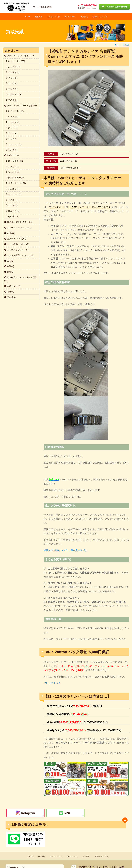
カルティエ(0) (14, 94)
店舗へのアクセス (100, 17)
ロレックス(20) (14, 161)
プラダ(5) (12, 89)
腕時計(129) (11, 155)
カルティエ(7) (14, 194)
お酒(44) (10, 233)
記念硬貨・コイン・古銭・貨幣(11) (21, 279)
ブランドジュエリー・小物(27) (21, 106)
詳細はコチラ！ (52, 683)
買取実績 (126, 45)
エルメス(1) (13, 211)
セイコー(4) (13, 200)
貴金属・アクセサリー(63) (18, 222)
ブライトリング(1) (16, 183)
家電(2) (9, 272)
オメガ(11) (12, 167)
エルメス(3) (13, 122)
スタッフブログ (53, 17)
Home (117, 45)
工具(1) (9, 261)
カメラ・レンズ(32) (15, 239)
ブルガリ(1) (13, 189)
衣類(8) (9, 266)
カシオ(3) (12, 205)
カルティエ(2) (14, 144)
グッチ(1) (12, 128)
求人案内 (84, 17)
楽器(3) (9, 292)
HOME (27, 17)
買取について (70, 17)
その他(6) (12, 150)
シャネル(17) (13, 67)
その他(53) (12, 216)
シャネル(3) (13, 117)
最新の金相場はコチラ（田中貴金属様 (64, 550)
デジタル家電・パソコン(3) (19, 255)
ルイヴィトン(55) (16, 61)
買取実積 (39, 17)
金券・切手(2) (12, 286)
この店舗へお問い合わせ (114, 7)
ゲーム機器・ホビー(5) (17, 244)
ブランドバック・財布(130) (19, 56)
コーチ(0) (12, 133)
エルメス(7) (13, 72)
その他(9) (12, 100)
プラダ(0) (12, 139)
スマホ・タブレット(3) (17, 250)
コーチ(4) (12, 83)
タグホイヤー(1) (15, 178)
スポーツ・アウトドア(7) (18, 228)
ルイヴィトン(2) (15, 111)
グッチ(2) (12, 78)
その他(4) (10, 297)
